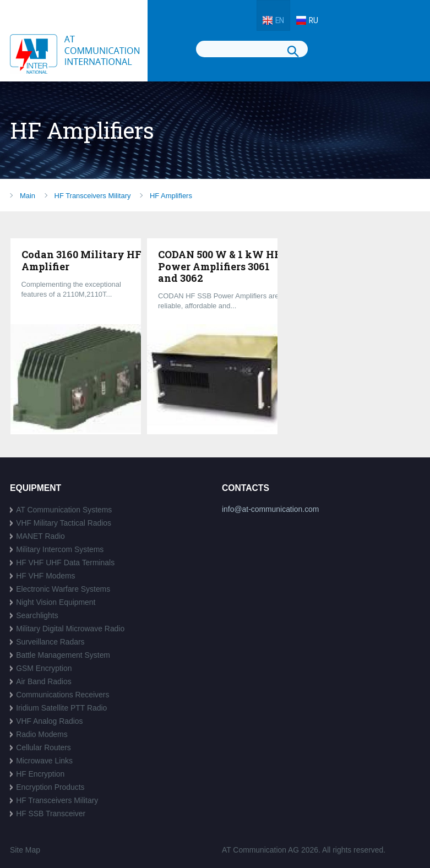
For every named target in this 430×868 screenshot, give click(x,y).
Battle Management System (63, 655)
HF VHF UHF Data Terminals (65, 563)
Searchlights (37, 615)
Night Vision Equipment (56, 602)
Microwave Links (44, 761)
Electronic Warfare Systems (63, 589)
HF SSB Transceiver (51, 814)
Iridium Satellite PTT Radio (61, 708)
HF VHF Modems (45, 576)
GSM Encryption (44, 668)
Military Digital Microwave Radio (70, 629)
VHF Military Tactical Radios (64, 523)
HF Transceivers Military (57, 800)
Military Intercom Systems (60, 549)
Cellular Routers (43, 747)
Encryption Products (50, 787)
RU (314, 20)
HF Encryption (40, 774)
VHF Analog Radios (49, 721)
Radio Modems (42, 734)
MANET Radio (40, 536)
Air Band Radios (44, 681)
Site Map (25, 850)
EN (280, 20)
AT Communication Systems (64, 510)
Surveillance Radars (50, 642)
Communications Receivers (62, 695)
